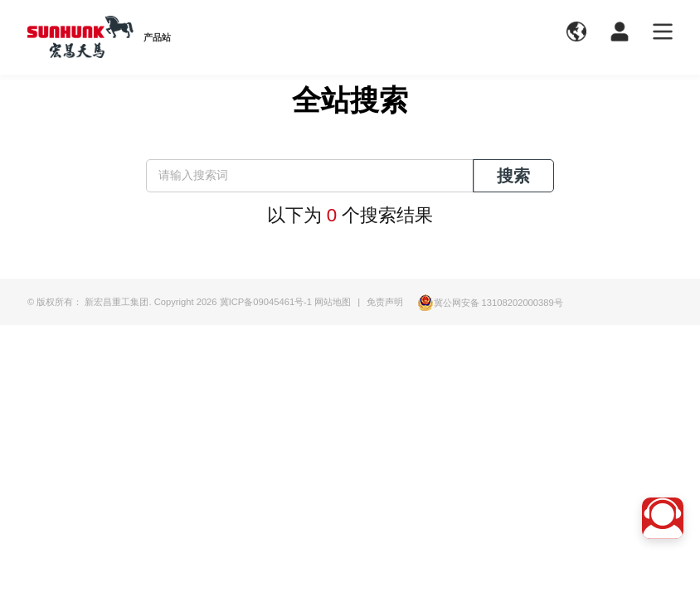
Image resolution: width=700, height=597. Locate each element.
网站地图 (333, 302)
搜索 (513, 176)
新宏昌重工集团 (117, 302)
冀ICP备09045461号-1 (266, 302)
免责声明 (385, 302)
